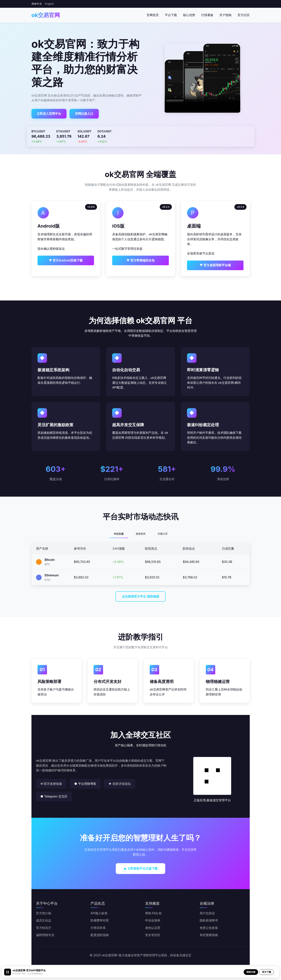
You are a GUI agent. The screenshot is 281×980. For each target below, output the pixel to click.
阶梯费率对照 (100, 920)
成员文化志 (44, 920)
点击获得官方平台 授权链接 (140, 596)
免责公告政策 (209, 928)
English (49, 4)
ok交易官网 (46, 15)
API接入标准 (99, 913)
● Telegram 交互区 (54, 796)
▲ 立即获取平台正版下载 (140, 868)
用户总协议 (207, 913)
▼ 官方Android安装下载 (66, 260)
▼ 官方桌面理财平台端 (215, 265)
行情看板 (207, 15)
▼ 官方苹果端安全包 (140, 260)
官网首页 (153, 15)
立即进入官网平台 (49, 114)
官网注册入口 (84, 114)
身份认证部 (153, 928)
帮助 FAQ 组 (153, 913)
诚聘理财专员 (45, 935)
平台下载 (171, 15)
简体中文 (37, 4)
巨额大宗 (163, 534)
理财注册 (251, 972)
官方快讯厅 (44, 928)
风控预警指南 (209, 935)
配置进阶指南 (100, 935)
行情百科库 (98, 928)
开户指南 (225, 15)
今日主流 (119, 534)
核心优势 (189, 15)
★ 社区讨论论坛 (119, 784)
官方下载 (267, 972)
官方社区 (244, 15)
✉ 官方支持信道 (51, 784)
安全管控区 (153, 935)
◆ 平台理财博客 (85, 784)
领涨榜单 (141, 534)
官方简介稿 (44, 913)
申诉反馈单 (153, 920)
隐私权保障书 (209, 920)
